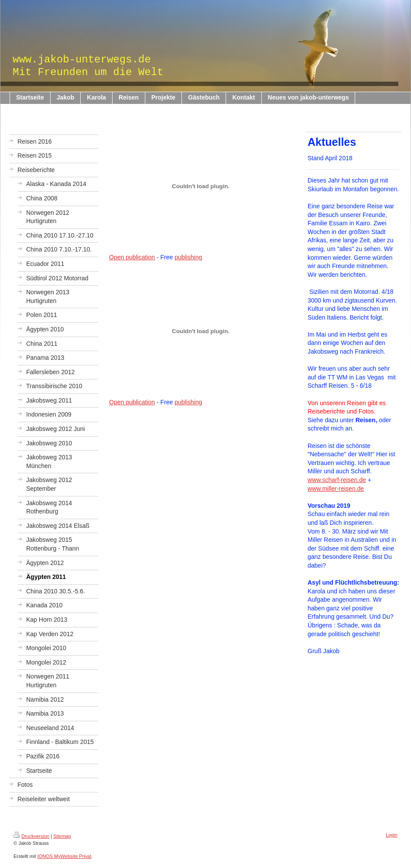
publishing (188, 257)
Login (392, 835)
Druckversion (31, 836)
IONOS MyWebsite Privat (64, 856)
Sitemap (62, 836)
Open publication (132, 257)
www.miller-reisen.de (336, 489)
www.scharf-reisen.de (337, 480)
